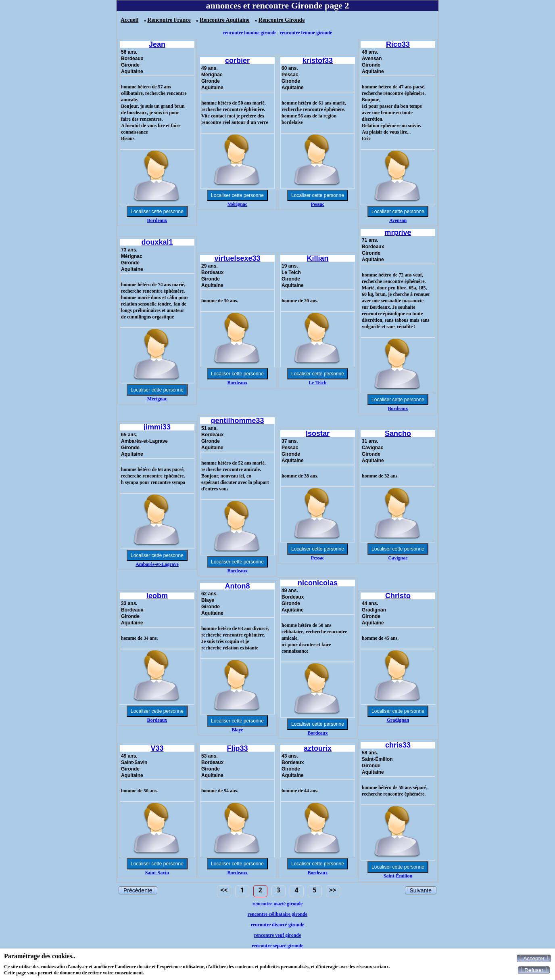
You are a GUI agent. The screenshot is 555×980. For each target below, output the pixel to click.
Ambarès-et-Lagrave (157, 564)
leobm (157, 596)
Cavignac (398, 558)
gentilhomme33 (237, 421)
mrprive (398, 232)
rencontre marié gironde (278, 904)
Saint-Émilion (398, 876)
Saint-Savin (157, 873)
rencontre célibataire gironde (277, 914)
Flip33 (237, 748)
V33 (157, 748)
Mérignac (237, 204)
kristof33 (318, 61)
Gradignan (398, 720)
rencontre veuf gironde (278, 935)
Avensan (398, 220)
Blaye (237, 730)
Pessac (318, 204)
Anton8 (238, 586)
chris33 (398, 745)
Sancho (398, 433)
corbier (237, 61)
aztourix (318, 748)
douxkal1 (157, 242)
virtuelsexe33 (237, 258)
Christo (398, 596)
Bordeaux (157, 220)
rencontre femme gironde (306, 33)
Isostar (318, 433)
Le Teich (318, 383)
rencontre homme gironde (250, 33)
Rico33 (398, 44)
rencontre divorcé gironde (277, 925)
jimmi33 (157, 427)
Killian (317, 258)
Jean (157, 44)
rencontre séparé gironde (277, 946)
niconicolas (318, 583)
